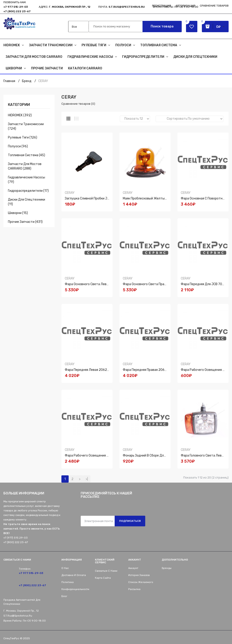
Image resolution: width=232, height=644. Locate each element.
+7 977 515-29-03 (16, 7)
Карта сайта (103, 578)
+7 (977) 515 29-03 (16, 538)
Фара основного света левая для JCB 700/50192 (103, 284)
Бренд (27, 81)
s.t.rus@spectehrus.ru (18, 616)
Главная (9, 81)
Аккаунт (133, 568)
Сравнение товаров (214, 6)
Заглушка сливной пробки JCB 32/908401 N (98, 198)
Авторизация (185, 6)
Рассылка (134, 589)
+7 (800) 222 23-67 (17, 11)
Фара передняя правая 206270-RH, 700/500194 (160, 370)
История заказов (139, 575)
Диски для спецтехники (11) (27, 202)
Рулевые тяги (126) (23, 137)
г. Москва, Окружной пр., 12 (70, 7)
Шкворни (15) (18, 213)
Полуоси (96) (18, 146)
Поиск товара (162, 26)
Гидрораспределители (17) (28, 191)
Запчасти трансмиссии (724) (26, 126)
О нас (65, 568)
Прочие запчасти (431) (25, 222)
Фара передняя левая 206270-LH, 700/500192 (101, 370)
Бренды (167, 568)
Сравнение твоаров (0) (78, 104)
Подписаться (130, 521)
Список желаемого (141, 582)
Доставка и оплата (74, 575)
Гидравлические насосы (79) (27, 180)
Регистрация (162, 6)
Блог (64, 596)
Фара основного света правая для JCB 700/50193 (162, 284)
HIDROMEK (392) (20, 115)
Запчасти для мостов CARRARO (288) (25, 166)
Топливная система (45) (27, 155)
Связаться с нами (106, 571)
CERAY (43, 81)
